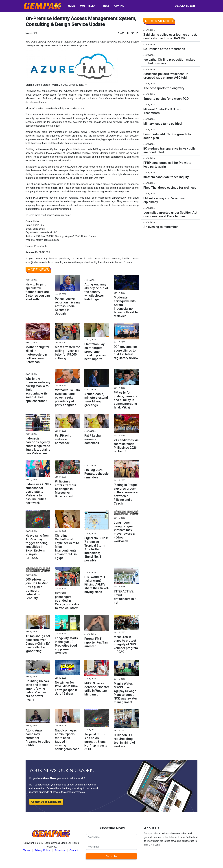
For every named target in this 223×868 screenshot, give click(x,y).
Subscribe (112, 856)
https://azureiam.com (47, 240)
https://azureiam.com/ (72, 108)
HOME (71, 6)
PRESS (106, 6)
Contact (74, 850)
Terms (27, 850)
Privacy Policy (42, 850)
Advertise (60, 850)
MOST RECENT (88, 6)
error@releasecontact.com (40, 262)
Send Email (39, 229)
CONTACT (120, 6)
